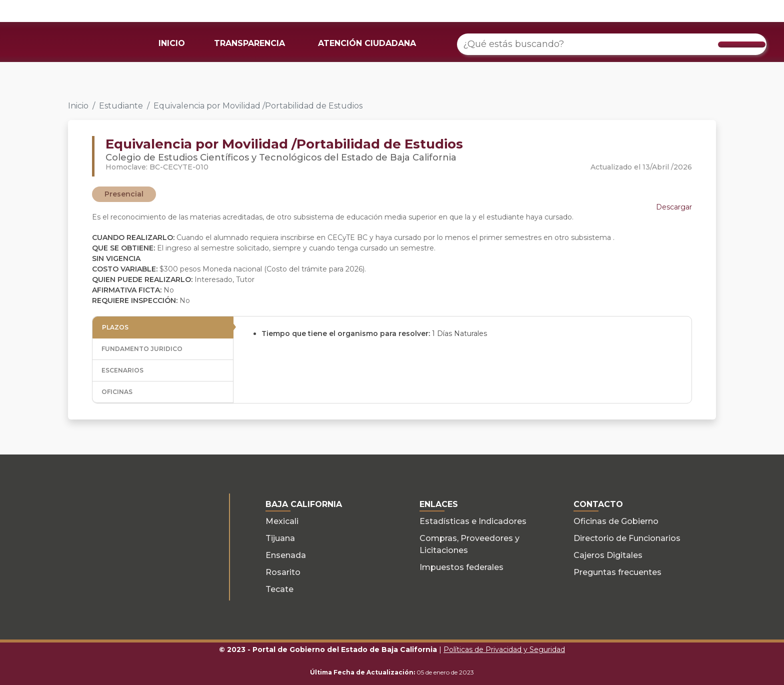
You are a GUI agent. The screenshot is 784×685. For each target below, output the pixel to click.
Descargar (674, 207)
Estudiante (121, 106)
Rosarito (283, 572)
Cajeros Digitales (608, 555)
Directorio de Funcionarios (627, 538)
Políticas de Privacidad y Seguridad (504, 649)
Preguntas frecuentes (617, 572)
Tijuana (280, 538)
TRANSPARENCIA (249, 43)
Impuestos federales (461, 567)
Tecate (279, 589)
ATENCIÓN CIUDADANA (367, 43)
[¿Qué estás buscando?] (612, 44)
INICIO (172, 43)
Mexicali (282, 521)
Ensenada (286, 555)
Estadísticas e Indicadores (473, 521)
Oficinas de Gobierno (616, 521)
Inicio (78, 106)
